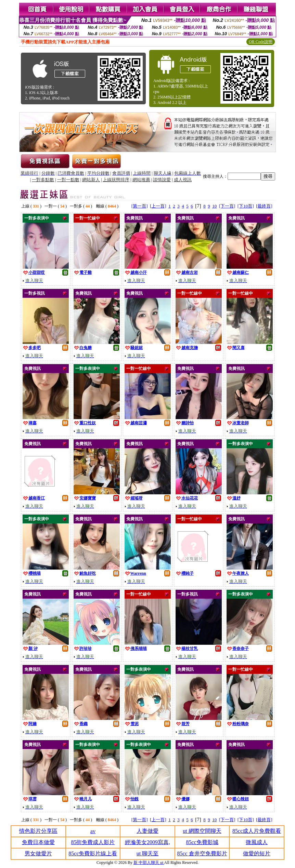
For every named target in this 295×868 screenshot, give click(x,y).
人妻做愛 (147, 831)
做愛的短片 (257, 853)
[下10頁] (246, 206)
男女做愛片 (38, 853)
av (93, 831)
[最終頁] (264, 206)
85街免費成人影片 (93, 842)
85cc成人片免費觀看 (257, 831)
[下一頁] (227, 206)
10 (214, 206)
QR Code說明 (261, 42)
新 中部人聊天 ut (149, 863)
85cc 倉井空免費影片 (202, 853)
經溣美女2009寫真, (147, 842)
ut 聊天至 (147, 853)
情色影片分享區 (38, 831)
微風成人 (257, 842)
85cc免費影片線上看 (93, 853)
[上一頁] (158, 206)
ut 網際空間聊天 (202, 831)
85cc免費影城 (202, 842)
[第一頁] (140, 206)
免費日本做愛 (38, 842)
